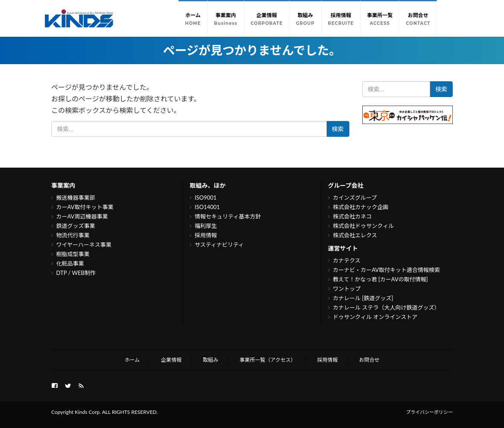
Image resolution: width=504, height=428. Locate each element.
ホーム (132, 360)
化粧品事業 (70, 263)
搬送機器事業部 (76, 198)
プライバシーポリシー (429, 412)
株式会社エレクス (355, 235)
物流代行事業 (73, 235)
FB (55, 384)
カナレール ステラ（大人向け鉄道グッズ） (386, 307)
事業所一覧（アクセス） (268, 360)
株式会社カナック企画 (360, 207)
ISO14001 (207, 207)
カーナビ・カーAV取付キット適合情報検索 (386, 270)
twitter (68, 384)
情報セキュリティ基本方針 (228, 216)
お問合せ (369, 360)
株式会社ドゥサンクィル (363, 226)
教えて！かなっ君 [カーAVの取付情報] (380, 279)
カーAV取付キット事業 (85, 207)
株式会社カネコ (352, 216)
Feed (81, 384)
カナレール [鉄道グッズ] (363, 298)
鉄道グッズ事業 (76, 226)
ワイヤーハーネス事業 (84, 245)
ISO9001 (206, 198)
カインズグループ (355, 198)
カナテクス (347, 260)
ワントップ (347, 289)
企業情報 (171, 360)
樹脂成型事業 (73, 254)
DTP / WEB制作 (76, 273)
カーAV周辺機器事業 (82, 216)
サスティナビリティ (219, 245)
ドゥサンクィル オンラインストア (375, 317)
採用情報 (206, 235)
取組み (211, 360)
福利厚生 (206, 226)
